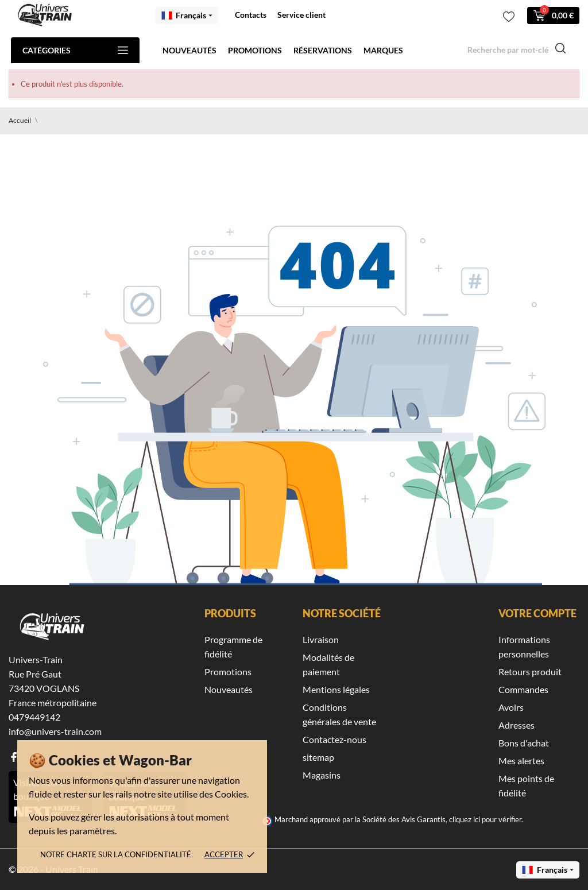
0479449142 (34, 717)
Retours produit (530, 672)
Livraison (321, 639)
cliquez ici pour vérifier (485, 820)
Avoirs (511, 707)
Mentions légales (336, 689)
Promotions (255, 50)
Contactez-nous (334, 739)
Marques (383, 50)
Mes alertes (521, 761)
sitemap (318, 757)
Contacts (251, 15)
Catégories (75, 50)
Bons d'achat (524, 743)
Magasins (322, 775)
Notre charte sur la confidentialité (116, 854)
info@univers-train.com (55, 731)
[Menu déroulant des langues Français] (187, 16)
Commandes (523, 689)
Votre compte (537, 613)
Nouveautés (189, 50)
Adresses (517, 725)
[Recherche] (517, 50)
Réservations (323, 50)
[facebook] (14, 757)
